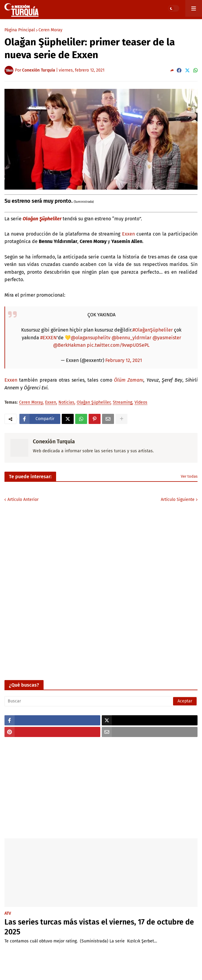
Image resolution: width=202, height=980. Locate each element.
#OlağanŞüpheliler (153, 330)
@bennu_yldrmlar (131, 338)
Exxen (128, 234)
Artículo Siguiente (178, 500)
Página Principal (20, 30)
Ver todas (189, 476)
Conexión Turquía (54, 442)
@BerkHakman (69, 345)
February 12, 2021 (124, 360)
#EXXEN (48, 338)
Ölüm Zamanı (129, 380)
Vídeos (141, 403)
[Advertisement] (101, 788)
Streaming (122, 403)
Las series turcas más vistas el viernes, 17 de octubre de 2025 (99, 927)
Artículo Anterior (23, 500)
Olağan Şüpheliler (42, 219)
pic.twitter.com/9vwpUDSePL (118, 345)
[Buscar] (101, 701)
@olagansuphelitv (91, 338)
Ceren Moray (50, 30)
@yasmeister (167, 338)
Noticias (66, 403)
